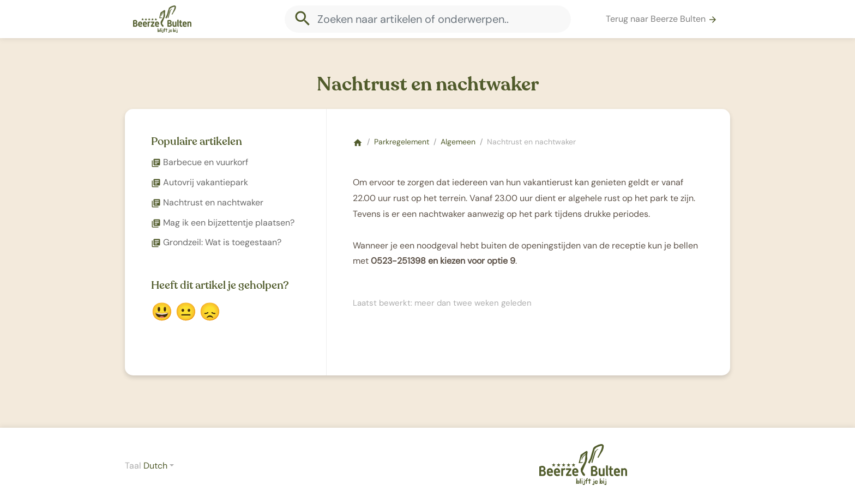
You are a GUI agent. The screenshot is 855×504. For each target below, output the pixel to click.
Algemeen (458, 142)
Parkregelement (402, 142)
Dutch (155, 466)
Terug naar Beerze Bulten (662, 19)
